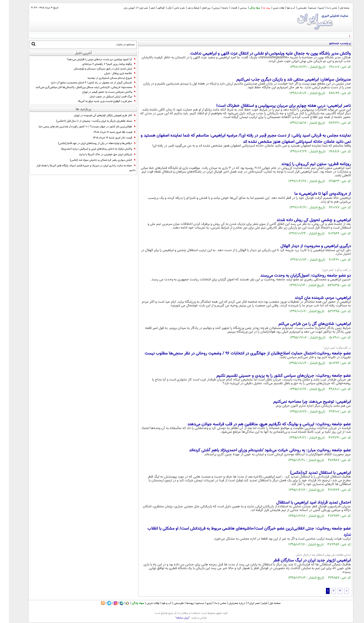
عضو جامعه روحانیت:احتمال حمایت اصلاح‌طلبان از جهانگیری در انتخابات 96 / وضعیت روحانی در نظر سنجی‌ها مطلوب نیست (239, 354)
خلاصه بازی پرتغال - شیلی (111, 73)
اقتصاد (225, 8)
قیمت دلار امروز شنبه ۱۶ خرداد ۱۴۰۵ (105, 138)
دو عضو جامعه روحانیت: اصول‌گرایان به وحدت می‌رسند (297, 276)
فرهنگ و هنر (185, 8)
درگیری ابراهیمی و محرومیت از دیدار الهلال (307, 246)
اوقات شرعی (270, 8)
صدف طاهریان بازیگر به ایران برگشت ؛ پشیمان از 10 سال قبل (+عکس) (87, 121)
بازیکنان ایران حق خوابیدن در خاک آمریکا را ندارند (98, 154)
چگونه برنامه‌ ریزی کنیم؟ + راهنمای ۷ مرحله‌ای (100, 64)
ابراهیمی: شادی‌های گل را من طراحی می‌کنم (306, 324)
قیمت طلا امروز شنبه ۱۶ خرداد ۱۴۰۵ (106, 132)
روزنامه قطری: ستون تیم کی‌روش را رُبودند (307, 164)
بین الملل (197, 8)
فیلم (144, 8)
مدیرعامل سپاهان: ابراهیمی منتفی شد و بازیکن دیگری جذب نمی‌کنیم (285, 80)
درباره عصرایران (228, 603)
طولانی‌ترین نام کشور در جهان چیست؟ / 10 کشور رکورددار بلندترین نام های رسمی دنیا (78, 127)
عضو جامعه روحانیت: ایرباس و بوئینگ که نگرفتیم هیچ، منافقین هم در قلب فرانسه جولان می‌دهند (260, 424)
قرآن (161, 8)
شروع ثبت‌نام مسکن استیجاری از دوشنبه (103, 78)
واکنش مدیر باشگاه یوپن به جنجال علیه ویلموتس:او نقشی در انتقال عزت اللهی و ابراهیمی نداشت (262, 54)
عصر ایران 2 (134, 8)
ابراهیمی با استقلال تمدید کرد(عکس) (312, 473)
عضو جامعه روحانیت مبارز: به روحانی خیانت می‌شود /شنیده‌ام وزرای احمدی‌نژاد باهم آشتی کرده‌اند (261, 450)
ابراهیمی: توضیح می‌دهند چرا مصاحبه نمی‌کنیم (303, 402)
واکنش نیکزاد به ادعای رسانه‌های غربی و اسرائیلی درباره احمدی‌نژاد (89, 149)
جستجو (304, 8)
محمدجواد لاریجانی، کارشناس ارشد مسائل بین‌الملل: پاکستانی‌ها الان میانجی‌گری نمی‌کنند (77, 87)
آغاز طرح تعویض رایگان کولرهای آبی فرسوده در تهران (96, 115)
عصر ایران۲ (245, 603)
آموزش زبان (120, 8)
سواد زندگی (246, 8)
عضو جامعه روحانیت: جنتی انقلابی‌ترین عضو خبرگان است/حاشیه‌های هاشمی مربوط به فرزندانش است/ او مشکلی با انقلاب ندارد (240, 532)
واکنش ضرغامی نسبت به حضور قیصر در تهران (100, 92)
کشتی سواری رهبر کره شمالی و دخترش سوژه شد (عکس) (94, 160)
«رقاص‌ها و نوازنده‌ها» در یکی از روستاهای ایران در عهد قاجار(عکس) (88, 143)
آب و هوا (282, 8)
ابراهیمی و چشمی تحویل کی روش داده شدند (305, 220)
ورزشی (208, 8)
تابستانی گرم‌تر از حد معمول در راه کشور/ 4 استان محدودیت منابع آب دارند (84, 83)
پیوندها (181, 603)
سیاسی (234, 8)
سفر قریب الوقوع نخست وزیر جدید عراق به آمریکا (98, 101)
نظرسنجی (293, 8)
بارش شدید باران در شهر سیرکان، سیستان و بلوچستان (96, 69)
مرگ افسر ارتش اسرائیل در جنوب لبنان (104, 97)
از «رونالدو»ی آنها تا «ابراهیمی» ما (314, 194)
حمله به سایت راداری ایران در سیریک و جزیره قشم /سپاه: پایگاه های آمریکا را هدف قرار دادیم (77, 168)
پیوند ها (258, 8)
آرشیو (313, 8)
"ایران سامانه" (174, 618)
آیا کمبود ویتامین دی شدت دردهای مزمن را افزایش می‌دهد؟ (92, 59)
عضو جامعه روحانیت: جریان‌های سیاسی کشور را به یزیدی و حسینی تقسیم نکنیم (275, 376)
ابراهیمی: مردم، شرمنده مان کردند (314, 298)
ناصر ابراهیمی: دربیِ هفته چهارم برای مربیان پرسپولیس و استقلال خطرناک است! (275, 106)
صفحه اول (336, 8)
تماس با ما (323, 8)
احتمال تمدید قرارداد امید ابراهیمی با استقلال (305, 503)
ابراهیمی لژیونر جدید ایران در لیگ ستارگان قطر (303, 561)
